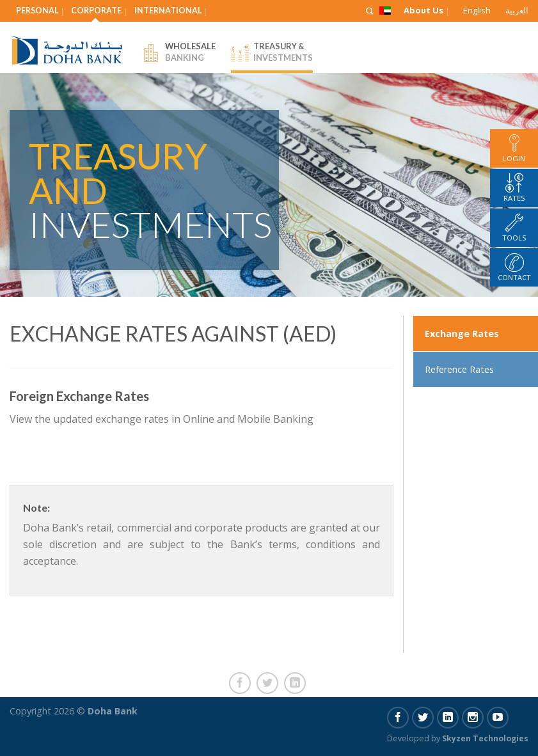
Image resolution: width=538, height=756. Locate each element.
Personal (37, 11)
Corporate (96, 11)
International (168, 11)
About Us (423, 10)
